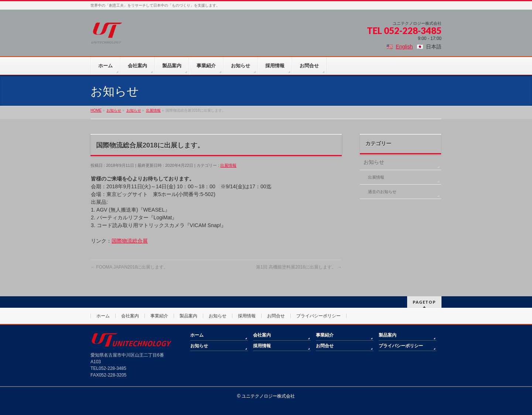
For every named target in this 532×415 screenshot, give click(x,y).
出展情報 (228, 165)
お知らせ (374, 162)
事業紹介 (159, 316)
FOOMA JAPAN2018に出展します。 (129, 267)
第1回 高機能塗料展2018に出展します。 (299, 267)
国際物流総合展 (130, 241)
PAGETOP (424, 302)
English (404, 47)
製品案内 (188, 316)
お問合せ (276, 316)
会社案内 (130, 316)
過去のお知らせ (382, 192)
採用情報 (247, 316)
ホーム (103, 316)
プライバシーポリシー (318, 316)
